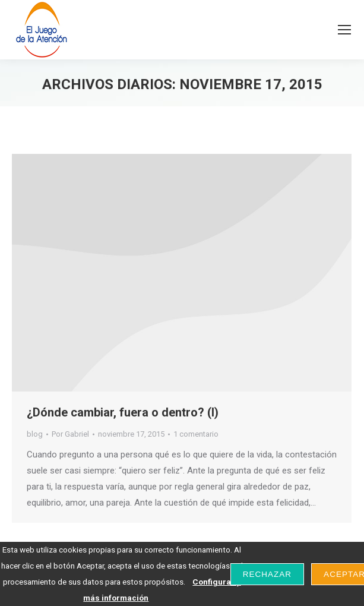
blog (35, 434)
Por (70, 434)
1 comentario (196, 434)
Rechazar (267, 574)
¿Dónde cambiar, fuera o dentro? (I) (123, 412)
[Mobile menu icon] (344, 30)
